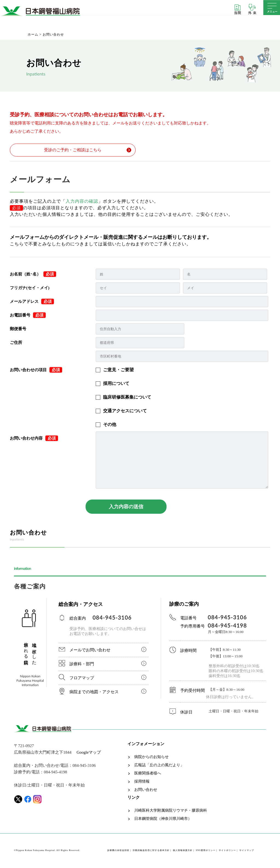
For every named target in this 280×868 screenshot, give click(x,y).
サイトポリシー (227, 851)
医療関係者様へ (148, 774)
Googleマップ (89, 753)
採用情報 (142, 782)
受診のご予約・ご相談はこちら (73, 150)
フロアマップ (82, 678)
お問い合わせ (146, 790)
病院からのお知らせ (151, 757)
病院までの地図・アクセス (94, 692)
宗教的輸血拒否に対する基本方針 (151, 851)
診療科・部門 (82, 664)
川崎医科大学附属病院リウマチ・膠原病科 (171, 811)
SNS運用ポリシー (206, 851)
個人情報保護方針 (183, 851)
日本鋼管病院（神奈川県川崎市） (163, 819)
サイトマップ (247, 851)
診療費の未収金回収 (118, 851)
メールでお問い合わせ (90, 651)
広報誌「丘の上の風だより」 (159, 766)
